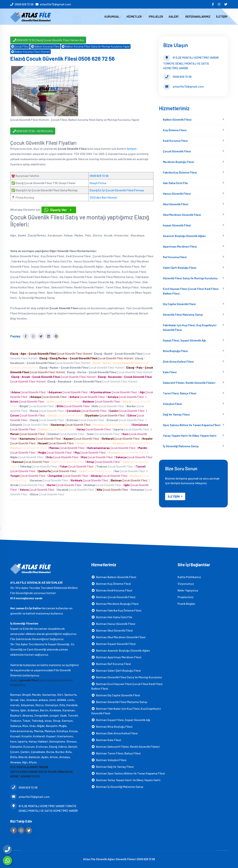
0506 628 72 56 (24, 4)
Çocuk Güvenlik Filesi (177, 151)
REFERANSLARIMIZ (198, 16)
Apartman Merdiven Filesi (180, 246)
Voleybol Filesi (172, 404)
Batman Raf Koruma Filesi (111, 664)
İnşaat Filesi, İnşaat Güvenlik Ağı (184, 340)
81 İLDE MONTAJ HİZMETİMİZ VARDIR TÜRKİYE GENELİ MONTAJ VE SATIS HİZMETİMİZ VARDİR (44, 808)
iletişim (132, 149)
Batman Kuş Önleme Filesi (111, 584)
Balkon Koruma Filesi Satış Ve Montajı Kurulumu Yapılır (96, 46)
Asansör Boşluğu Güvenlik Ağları (184, 236)
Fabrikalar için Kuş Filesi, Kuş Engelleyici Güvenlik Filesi (190, 327)
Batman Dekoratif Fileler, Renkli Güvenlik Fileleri (126, 747)
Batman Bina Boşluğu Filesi (112, 726)
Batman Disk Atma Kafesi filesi (114, 733)
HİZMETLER (135, 16)
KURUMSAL (113, 16)
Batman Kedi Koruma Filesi (112, 590)
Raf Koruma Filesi (175, 257)
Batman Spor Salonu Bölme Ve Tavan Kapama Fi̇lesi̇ (128, 773)
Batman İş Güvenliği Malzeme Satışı (117, 787)
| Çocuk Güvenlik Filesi (29, 392)
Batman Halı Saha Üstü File (112, 617)
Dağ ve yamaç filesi (176, 414)
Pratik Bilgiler (186, 604)
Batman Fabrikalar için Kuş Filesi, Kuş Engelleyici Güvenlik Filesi (126, 711)
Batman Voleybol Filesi (109, 760)
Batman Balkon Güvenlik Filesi (114, 577)
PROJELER (156, 16)
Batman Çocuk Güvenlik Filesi (113, 597)
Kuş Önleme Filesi (175, 130)
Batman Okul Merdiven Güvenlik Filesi (118, 637)
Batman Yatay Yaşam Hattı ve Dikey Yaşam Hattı (126, 780)
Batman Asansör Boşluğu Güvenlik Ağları (121, 650)
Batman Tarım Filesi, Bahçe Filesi (116, 753)
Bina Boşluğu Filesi (175, 351)
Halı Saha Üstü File (175, 183)
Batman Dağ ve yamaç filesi (112, 767)
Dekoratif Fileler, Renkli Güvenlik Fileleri (189, 383)
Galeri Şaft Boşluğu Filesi (180, 268)
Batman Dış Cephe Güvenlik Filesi (116, 695)
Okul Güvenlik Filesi (176, 204)
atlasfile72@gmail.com (56, 4)
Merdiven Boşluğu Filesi (178, 162)
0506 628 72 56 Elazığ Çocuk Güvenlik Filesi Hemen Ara (48, 40)
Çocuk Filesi (20, 46)
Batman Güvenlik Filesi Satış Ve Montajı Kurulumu (127, 677)
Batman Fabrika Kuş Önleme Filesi (116, 610)
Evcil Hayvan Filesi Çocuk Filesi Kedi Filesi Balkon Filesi (191, 291)
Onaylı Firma (98, 183)
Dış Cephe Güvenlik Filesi (179, 304)
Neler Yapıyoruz (188, 590)
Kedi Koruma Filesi (175, 141)
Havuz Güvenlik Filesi (177, 193)
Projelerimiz (186, 597)
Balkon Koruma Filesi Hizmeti (30, 52)
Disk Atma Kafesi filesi (178, 361)
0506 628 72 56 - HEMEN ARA (33, 131)
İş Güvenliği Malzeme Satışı (181, 446)
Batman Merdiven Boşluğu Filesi (115, 604)
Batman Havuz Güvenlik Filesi (113, 624)
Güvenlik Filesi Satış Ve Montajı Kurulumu (190, 278)
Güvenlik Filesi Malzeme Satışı (183, 314)
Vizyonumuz (186, 584)
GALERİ (174, 16)
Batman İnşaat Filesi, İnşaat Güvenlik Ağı (121, 720)
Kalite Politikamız (189, 577)
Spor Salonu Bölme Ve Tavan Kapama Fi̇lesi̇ (192, 425)
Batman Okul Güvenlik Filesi (112, 630)
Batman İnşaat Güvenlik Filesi (113, 644)
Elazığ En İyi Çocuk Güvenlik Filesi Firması (117, 190)
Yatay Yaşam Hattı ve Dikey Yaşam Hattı (190, 435)
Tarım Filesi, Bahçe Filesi (180, 393)
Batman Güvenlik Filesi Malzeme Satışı (119, 702)
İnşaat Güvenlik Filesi (177, 225)
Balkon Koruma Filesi (45, 46)
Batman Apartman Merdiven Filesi (116, 657)
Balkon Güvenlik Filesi (177, 119)
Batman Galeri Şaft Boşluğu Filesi (116, 670)
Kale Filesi (170, 372)
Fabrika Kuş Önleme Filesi (180, 172)
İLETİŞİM (222, 16)
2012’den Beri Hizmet (103, 197)
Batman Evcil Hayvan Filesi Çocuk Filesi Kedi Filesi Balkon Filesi (127, 686)
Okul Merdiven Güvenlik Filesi (182, 215)
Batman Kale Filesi (106, 740)
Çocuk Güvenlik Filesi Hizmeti (52, 354)
